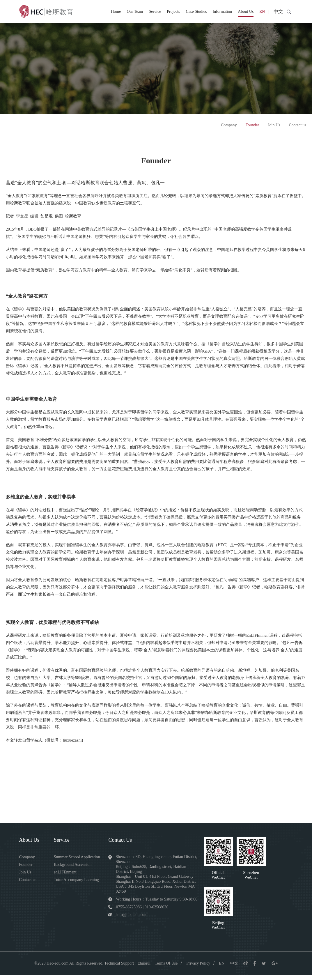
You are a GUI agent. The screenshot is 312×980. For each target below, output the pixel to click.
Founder (252, 127)
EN (262, 12)
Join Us (274, 127)
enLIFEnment (67, 875)
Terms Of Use (166, 967)
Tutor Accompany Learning (78, 883)
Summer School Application (79, 860)
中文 (278, 12)
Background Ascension (74, 867)
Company (229, 127)
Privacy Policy (198, 967)
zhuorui (144, 967)
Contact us (298, 127)
